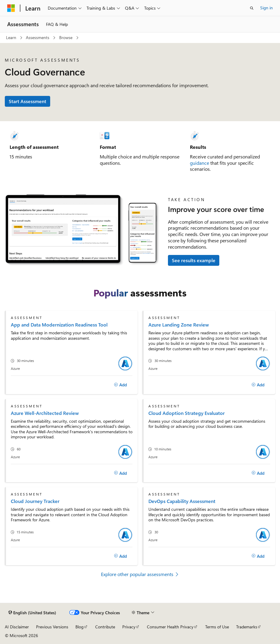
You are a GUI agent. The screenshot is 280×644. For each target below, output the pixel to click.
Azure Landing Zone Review (179, 325)
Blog (79, 627)
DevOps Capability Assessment (182, 501)
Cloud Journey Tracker (35, 501)
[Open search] (252, 8)
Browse (66, 37)
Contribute (105, 627)
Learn (11, 37)
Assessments (38, 37)
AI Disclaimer (17, 627)
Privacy (129, 627)
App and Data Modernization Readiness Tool (59, 325)
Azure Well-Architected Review (45, 413)
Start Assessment (27, 101)
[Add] (120, 385)
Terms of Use (217, 627)
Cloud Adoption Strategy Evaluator (187, 413)
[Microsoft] (11, 8)
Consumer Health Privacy (170, 627)
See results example (194, 260)
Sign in (266, 8)
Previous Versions (52, 627)
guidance (199, 163)
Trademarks (247, 627)
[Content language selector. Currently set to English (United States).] (32, 613)
